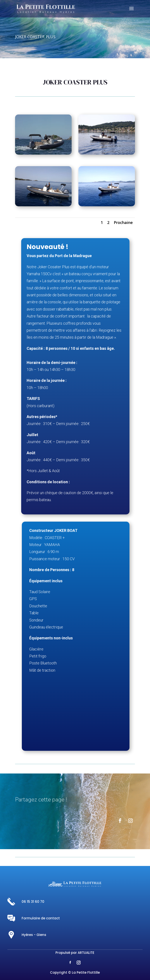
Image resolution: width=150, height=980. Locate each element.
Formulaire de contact (41, 918)
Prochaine (123, 222)
